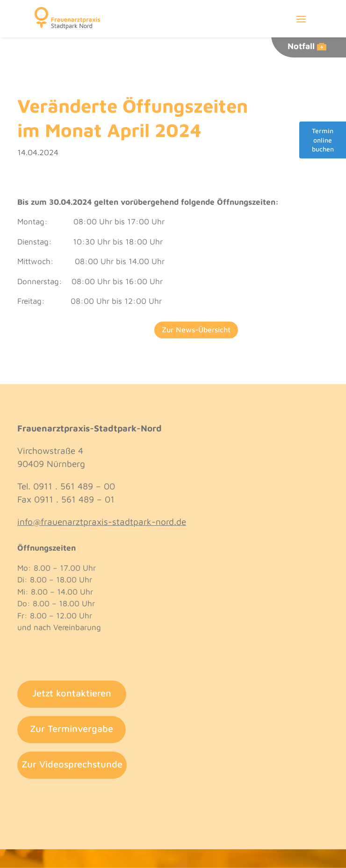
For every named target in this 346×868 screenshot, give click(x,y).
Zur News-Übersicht (196, 330)
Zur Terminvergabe (72, 728)
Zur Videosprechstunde (72, 764)
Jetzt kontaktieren (72, 693)
